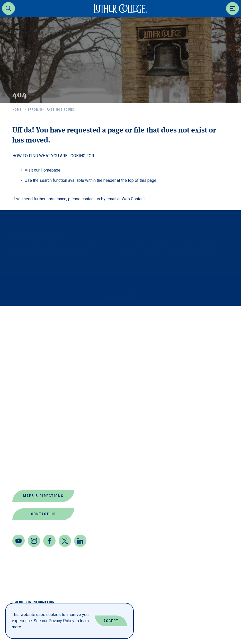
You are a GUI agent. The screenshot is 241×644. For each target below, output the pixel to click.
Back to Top (212, 317)
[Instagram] (34, 541)
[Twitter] (65, 541)
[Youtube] (19, 541)
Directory (25, 405)
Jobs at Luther (31, 429)
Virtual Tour (28, 479)
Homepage (51, 170)
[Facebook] (49, 541)
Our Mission (27, 466)
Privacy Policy (61, 621)
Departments (28, 392)
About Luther (29, 368)
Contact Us (43, 514)
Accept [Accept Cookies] (111, 621)
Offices (21, 454)
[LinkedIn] (80, 541)
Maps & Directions (43, 496)
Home (17, 110)
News (18, 442)
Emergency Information (33, 602)
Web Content (133, 199)
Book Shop (25, 380)
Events (21, 417)
